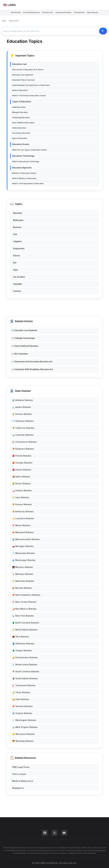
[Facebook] (45, 833)
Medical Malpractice (23, 781)
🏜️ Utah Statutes (21, 699)
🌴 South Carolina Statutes (26, 671)
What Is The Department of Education (28, 183)
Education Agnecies (22, 168)
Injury (16, 270)
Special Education (93, 12)
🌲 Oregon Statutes (22, 650)
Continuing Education (21, 118)
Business (17, 227)
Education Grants (48, 12)
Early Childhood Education (32, 12)
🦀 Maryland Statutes (23, 532)
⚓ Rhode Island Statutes (25, 665)
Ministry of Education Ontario (24, 173)
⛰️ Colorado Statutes (23, 435)
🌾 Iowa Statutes (21, 497)
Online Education (79, 12)
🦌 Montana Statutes (23, 574)
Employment (19, 249)
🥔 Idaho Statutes (21, 477)
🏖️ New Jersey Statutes (24, 602)
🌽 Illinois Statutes (22, 484)
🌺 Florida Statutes (22, 456)
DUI (15, 263)
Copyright (17, 284)
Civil (15, 234)
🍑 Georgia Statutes (22, 463)
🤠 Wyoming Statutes (23, 741)
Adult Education (16, 12)
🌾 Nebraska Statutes (23, 581)
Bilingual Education (20, 112)
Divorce (16, 256)
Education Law (19, 64)
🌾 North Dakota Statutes (25, 630)
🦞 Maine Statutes (21, 525)
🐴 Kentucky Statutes (23, 511)
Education (18, 213)
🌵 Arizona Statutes (22, 414)
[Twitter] (54, 833)
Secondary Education (21, 133)
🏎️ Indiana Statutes (22, 490)
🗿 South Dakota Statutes (25, 678)
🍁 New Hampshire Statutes (26, 595)
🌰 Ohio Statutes (21, 637)
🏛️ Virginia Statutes (22, 713)
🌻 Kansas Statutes (22, 504)
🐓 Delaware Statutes (23, 449)
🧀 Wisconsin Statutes (23, 734)
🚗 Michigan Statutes (23, 546)
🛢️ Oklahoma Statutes (23, 644)
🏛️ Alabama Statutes (23, 400)
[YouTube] (64, 833)
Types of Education (22, 102)
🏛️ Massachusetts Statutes (26, 539)
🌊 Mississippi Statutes (24, 560)
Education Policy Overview (23, 80)
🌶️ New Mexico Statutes (24, 609)
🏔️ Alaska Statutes (22, 407)
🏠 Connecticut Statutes (24, 442)
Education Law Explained (23, 75)
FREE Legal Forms (21, 767)
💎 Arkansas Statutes (23, 421)
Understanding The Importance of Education (31, 85)
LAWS (4, 21)
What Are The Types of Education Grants (29, 150)
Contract (17, 291)
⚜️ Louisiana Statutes (23, 518)
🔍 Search (103, 31)
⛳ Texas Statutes (21, 692)
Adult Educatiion (19, 107)
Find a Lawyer (19, 774)
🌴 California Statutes (23, 428)
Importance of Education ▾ (64, 12)
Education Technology (23, 156)
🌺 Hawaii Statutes (22, 470)
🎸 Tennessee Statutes (24, 685)
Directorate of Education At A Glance (28, 70)
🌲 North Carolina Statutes (26, 623)
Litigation (17, 242)
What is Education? (20, 90)
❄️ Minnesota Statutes (24, 553)
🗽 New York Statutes (23, 616)
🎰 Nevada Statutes (22, 588)
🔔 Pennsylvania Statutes (25, 657)
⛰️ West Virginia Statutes (25, 727)
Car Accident (19, 277)
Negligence (18, 788)
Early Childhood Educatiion (23, 123)
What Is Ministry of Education (24, 178)
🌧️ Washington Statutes (24, 720)
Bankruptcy (18, 220)
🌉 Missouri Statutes (23, 567)
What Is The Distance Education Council (29, 96)
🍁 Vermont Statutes (22, 706)
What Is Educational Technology (26, 161)
